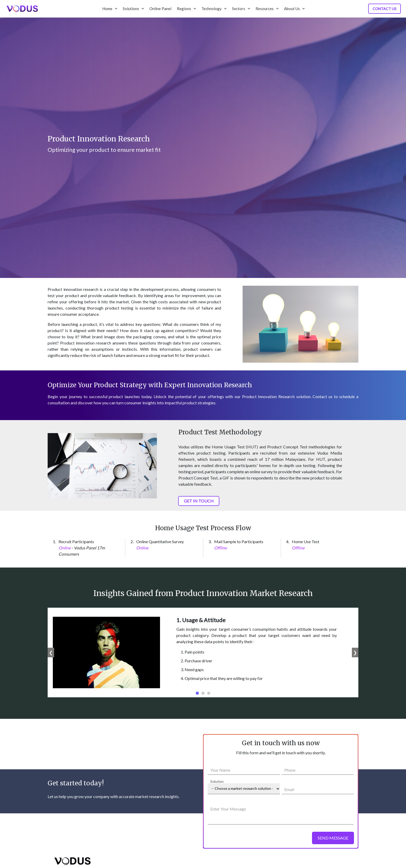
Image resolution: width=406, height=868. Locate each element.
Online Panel (160, 9)
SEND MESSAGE (333, 838)
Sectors (241, 9)
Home (110, 9)
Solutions (133, 9)
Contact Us (385, 9)
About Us (294, 9)
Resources (267, 9)
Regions (186, 9)
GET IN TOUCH (199, 501)
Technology (214, 9)
